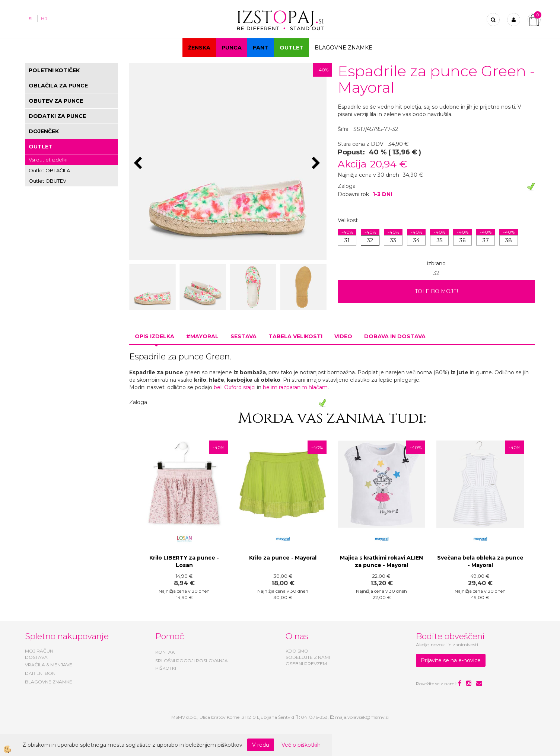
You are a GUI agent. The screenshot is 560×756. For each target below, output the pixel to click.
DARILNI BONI (41, 673)
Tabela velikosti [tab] (295, 336)
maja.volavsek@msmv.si (362, 717)
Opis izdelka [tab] (155, 336)
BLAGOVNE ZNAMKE (49, 682)
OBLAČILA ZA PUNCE (58, 86)
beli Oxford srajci (235, 387)
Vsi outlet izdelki (48, 160)
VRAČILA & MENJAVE (49, 665)
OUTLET (292, 48)
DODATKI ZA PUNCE (57, 116)
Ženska (199, 48)
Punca (232, 48)
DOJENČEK (44, 131)
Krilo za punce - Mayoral (283, 558)
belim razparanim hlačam (295, 387)
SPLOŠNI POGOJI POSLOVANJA (192, 661)
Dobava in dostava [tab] (395, 336)
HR (44, 19)
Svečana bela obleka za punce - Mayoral (480, 561)
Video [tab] (343, 336)
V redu (261, 745)
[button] (317, 164)
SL (31, 19)
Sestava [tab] (244, 336)
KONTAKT (166, 652)
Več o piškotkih (301, 745)
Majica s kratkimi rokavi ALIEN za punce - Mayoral (381, 561)
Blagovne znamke (343, 48)
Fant (261, 48)
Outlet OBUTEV (47, 181)
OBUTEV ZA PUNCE (56, 101)
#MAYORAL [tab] (202, 336)
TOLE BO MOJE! (436, 291)
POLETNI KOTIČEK (54, 70)
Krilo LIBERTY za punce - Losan (184, 561)
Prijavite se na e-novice (451, 660)
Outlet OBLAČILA (49, 170)
